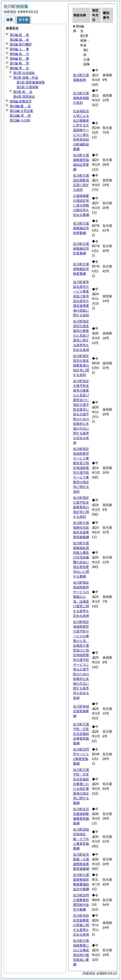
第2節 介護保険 (27, 87)
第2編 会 (19, 40)
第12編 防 (20, 116)
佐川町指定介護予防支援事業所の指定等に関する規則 (81, 507)
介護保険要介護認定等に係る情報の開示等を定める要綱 (81, 205)
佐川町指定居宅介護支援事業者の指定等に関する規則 (81, 365)
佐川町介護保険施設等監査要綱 (81, 249)
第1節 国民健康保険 (31, 82)
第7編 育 (19, 63)
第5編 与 (19, 54)
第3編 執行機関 (21, 44)
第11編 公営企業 (21, 111)
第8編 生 (19, 68)
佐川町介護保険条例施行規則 (81, 98)
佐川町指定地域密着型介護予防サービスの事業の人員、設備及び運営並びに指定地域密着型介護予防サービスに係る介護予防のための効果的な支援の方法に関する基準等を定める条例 (81, 660)
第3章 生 (23, 92)
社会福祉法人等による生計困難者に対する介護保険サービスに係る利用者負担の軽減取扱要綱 (81, 130)
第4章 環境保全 (24, 97)
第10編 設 (20, 106)
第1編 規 (19, 35)
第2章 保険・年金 (26, 78)
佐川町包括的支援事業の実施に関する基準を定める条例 (81, 925)
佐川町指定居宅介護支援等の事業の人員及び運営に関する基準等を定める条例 (81, 336)
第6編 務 (19, 59)
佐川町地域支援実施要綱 (81, 711)
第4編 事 (19, 49)
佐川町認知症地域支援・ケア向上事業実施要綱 (81, 839)
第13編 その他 (20, 120)
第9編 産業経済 (21, 101)
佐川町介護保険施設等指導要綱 (81, 228)
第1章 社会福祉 (24, 73)
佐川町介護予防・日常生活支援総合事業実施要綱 (81, 734)
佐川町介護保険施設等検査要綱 (81, 269)
